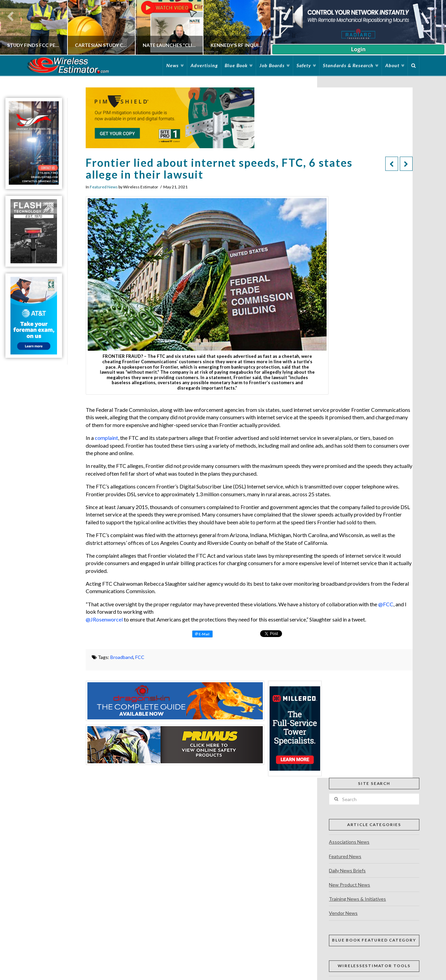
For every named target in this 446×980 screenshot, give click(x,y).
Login (358, 49)
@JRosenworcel (104, 619)
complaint (106, 438)
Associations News (349, 842)
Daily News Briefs (347, 870)
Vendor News (343, 913)
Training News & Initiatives (357, 899)
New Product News (350, 885)
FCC (140, 657)
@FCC (386, 604)
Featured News (104, 187)
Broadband (122, 657)
